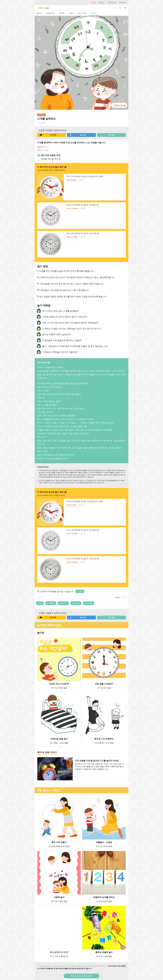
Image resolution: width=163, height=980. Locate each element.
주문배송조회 (112, 2)
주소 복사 (111, 135)
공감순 (118, 597)
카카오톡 (48, 135)
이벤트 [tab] (71, 13)
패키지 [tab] (39, 13)
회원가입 (101, 2)
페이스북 (78, 135)
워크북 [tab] (62, 13)
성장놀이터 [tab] (50, 13)
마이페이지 (123, 2)
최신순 (124, 597)
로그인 (94, 2)
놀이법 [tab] (94, 13)
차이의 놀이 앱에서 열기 (81, 976)
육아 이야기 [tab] (83, 13)
